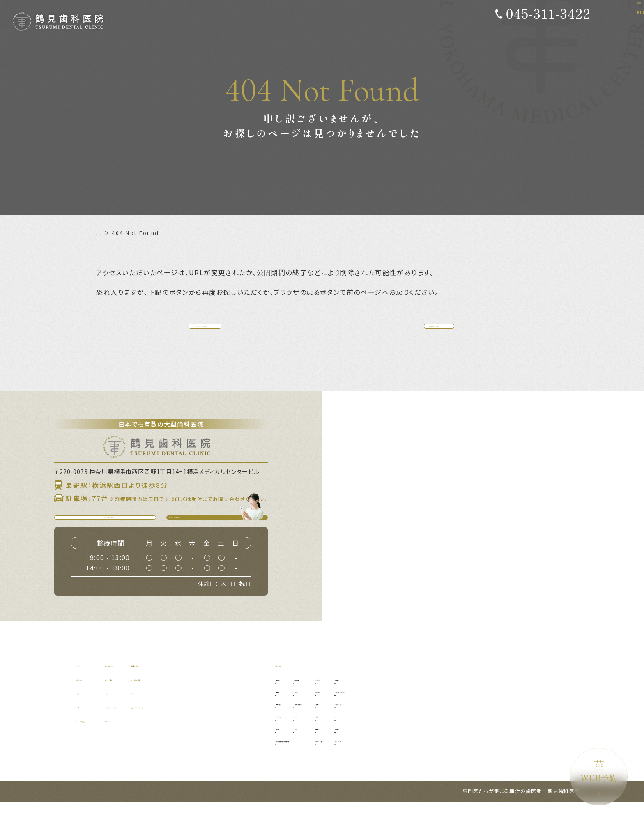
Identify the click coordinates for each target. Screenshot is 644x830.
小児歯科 (407, 731)
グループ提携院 (97, 748)
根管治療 (290, 756)
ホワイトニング (473, 731)
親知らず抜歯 (344, 707)
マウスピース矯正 (418, 768)
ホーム (105, 233)
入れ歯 (336, 744)
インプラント (413, 707)
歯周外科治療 (296, 744)
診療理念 (88, 720)
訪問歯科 (465, 756)
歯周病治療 (293, 731)
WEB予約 (599, 772)
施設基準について (231, 734)
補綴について (225, 692)
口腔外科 (338, 719)
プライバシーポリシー (237, 720)
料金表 (147, 720)
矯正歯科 (407, 756)
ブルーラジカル (473, 768)
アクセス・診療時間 (165, 734)
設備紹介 (88, 734)
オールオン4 (412, 719)
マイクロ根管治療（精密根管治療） (322, 768)
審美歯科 (465, 707)
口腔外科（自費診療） (354, 731)
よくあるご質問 (228, 706)
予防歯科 (290, 707)
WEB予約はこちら (222, 538)
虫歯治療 (290, 719)
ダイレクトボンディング (483, 719)
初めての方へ (156, 692)
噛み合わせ (468, 744)
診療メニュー (293, 692)
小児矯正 (407, 744)
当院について (94, 706)
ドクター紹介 (156, 706)
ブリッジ (338, 756)
